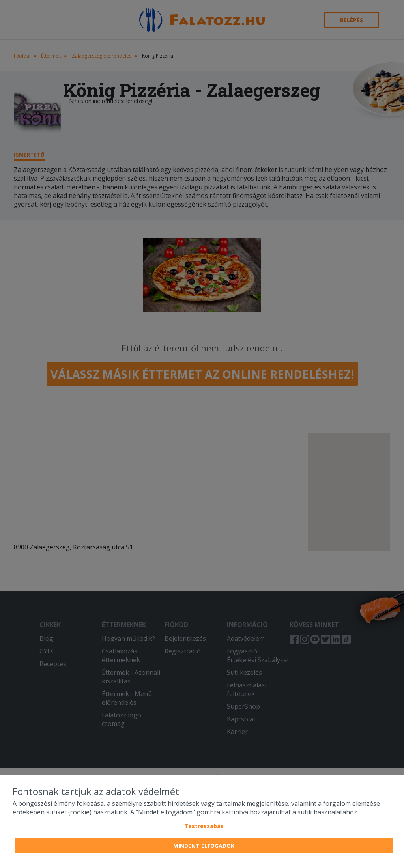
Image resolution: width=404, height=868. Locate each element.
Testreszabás (204, 826)
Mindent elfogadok (204, 846)
